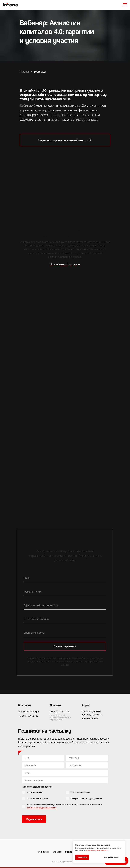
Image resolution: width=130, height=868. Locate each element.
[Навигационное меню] (125, 5)
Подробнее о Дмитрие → (65, 264)
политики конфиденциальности (41, 808)
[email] (65, 773)
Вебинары (40, 72)
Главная (25, 72)
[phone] (65, 780)
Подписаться (34, 819)
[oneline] (87, 758)
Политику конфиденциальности (97, 850)
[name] (43, 758)
